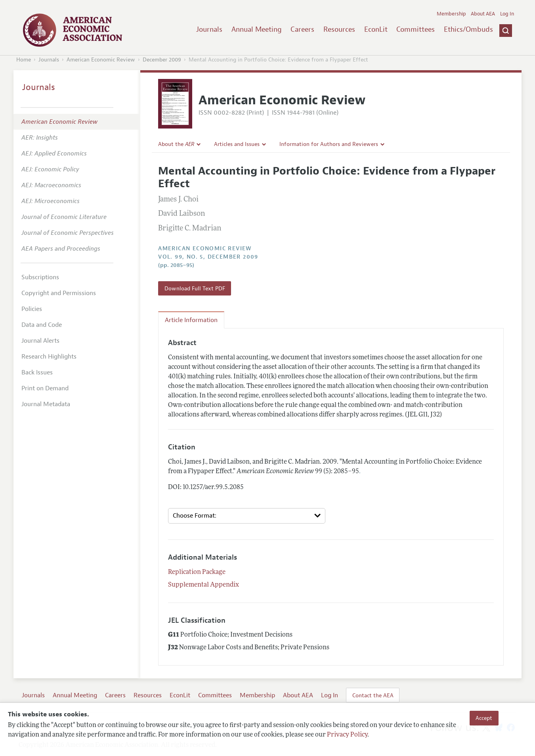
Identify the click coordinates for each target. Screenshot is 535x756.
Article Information (191, 320)
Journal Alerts (40, 341)
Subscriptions (40, 277)
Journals (209, 29)
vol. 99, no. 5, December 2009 (208, 257)
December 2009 (162, 60)
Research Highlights (49, 357)
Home (24, 60)
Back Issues (37, 372)
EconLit (376, 29)
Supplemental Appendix (203, 585)
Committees (416, 29)
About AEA (483, 14)
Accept (484, 718)
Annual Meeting (257, 29)
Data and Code (42, 325)
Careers (302, 29)
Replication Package (197, 572)
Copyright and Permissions (59, 293)
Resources (339, 29)
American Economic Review (101, 60)
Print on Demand (45, 388)
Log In (507, 14)
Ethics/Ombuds (468, 29)
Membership (451, 14)
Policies (32, 309)
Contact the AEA (373, 695)
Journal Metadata (46, 404)
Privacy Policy (347, 735)
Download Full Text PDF (195, 288)
